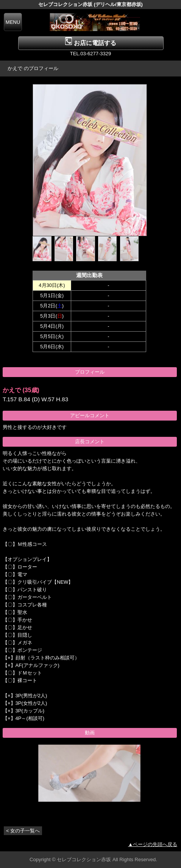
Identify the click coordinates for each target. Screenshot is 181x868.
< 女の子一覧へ (23, 831)
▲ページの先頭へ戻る (153, 844)
